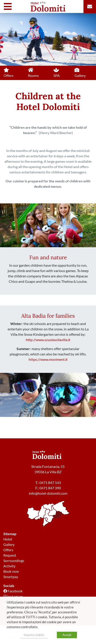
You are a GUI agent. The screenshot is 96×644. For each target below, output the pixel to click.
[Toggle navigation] (9, 6)
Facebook (13, 591)
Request (10, 555)
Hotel (8, 539)
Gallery (9, 544)
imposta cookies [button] (34, 635)
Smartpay (11, 577)
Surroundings (14, 561)
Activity (9, 566)
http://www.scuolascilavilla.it (48, 340)
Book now (11, 571)
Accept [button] (67, 635)
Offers (8, 550)
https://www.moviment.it (48, 359)
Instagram (13, 596)
